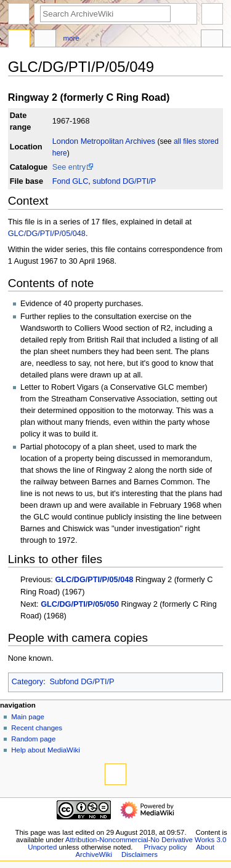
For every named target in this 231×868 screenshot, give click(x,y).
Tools (212, 40)
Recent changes (37, 728)
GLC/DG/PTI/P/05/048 (47, 234)
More (71, 38)
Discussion (45, 40)
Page (19, 40)
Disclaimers (140, 854)
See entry (69, 167)
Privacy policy (165, 847)
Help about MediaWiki (45, 750)
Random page (33, 739)
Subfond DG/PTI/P (82, 682)
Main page (28, 717)
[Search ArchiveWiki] (105, 14)
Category (27, 682)
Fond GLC (71, 181)
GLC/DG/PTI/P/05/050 (80, 604)
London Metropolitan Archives (104, 141)
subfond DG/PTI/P (124, 181)
